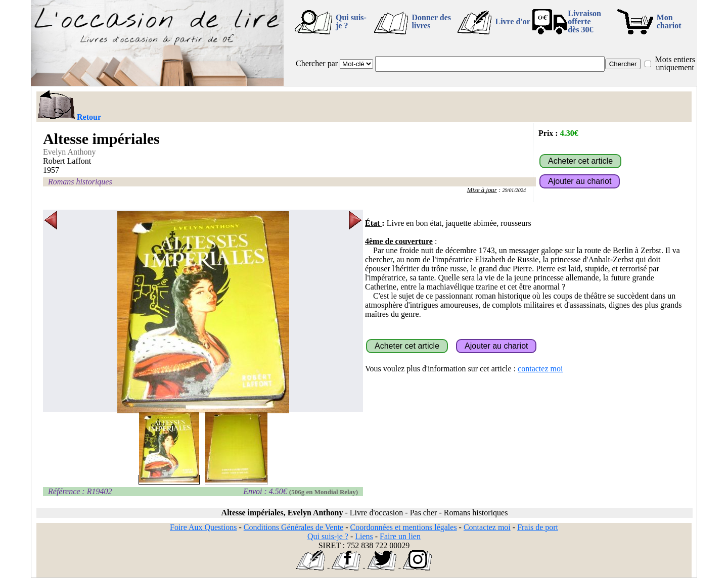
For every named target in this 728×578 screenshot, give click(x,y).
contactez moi (540, 369)
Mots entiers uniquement (675, 63)
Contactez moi (487, 527)
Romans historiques (80, 182)
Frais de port (538, 527)
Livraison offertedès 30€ (584, 21)
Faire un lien (400, 536)
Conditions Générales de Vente (293, 527)
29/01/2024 (514, 190)
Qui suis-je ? (351, 21)
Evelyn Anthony (69, 152)
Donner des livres (431, 21)
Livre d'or (512, 21)
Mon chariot (669, 21)
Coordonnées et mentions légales (404, 527)
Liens (364, 536)
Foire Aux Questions (203, 527)
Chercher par (317, 63)
